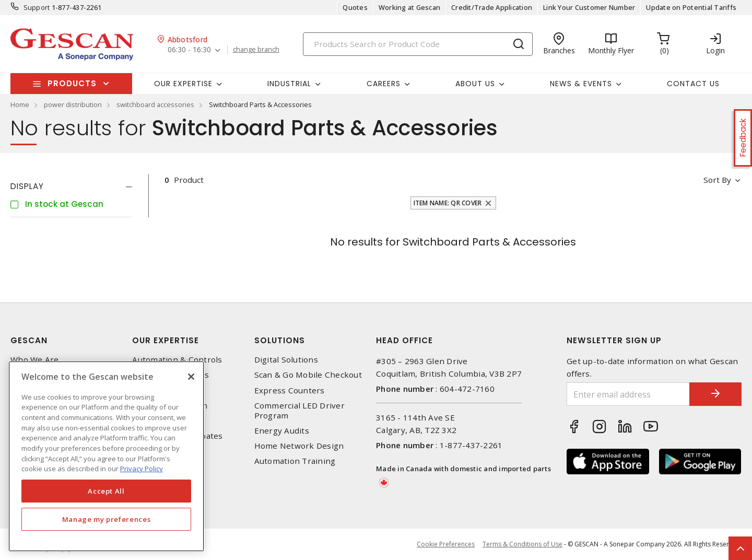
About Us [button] (475, 84)
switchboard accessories (155, 104)
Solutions (280, 340)
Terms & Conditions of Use (522, 544)
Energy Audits (282, 431)
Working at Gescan (409, 7)
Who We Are (35, 360)
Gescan (29, 340)
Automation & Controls (177, 360)
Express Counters (290, 390)
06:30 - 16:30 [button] (189, 50)
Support (37, 7)
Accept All (106, 491)
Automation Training (295, 461)
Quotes (355, 7)
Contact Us (693, 84)
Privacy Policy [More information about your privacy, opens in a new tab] (142, 469)
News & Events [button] (581, 84)
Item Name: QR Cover (448, 203)
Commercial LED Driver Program (299, 411)
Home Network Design (299, 446)
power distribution (73, 104)
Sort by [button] (717, 180)
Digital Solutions (286, 360)
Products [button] (72, 83)
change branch (256, 50)
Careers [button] (384, 84)
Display (27, 186)
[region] (106, 456)
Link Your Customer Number (589, 7)
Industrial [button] (289, 84)
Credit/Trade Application (492, 7)
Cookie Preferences (446, 544)
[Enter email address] (628, 394)
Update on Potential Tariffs (691, 7)
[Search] (418, 44)
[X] (191, 377)
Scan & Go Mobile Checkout (308, 375)
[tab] (72, 186)
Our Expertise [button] (183, 84)
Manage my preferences (107, 519)
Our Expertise (166, 340)
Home (20, 104)
